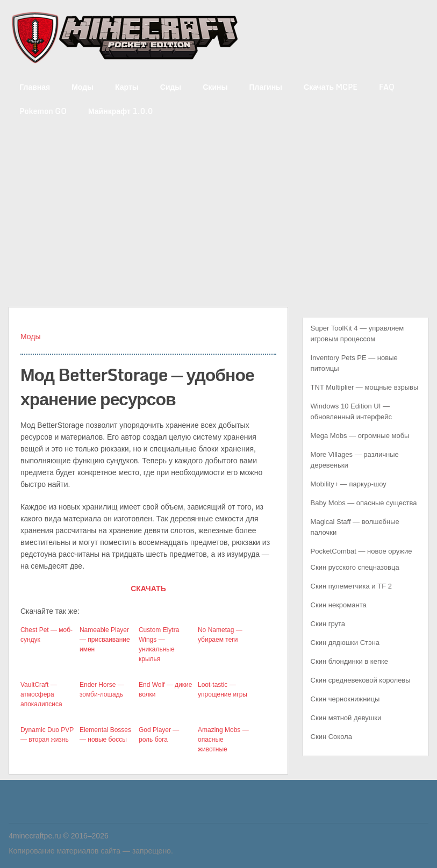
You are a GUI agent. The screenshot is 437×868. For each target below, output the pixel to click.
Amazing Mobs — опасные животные (223, 740)
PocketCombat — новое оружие (361, 551)
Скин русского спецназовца (355, 567)
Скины (215, 87)
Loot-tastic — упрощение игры (223, 690)
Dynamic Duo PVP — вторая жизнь (47, 735)
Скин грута (328, 624)
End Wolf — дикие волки (165, 690)
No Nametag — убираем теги (220, 635)
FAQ (387, 87)
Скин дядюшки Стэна (345, 643)
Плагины (266, 87)
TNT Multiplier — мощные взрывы (365, 387)
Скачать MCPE (331, 87)
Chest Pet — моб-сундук (46, 635)
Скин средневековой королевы (361, 680)
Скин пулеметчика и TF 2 (351, 586)
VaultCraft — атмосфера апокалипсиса (41, 694)
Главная (35, 87)
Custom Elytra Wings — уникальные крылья (159, 644)
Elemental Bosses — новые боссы (105, 735)
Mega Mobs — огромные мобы (360, 436)
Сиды (171, 87)
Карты (127, 87)
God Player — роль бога (159, 735)
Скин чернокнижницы (345, 699)
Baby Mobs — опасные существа (364, 503)
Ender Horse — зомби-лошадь (102, 690)
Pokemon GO (43, 111)
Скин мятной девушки (346, 718)
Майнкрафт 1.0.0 (120, 111)
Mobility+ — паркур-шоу (349, 484)
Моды (83, 87)
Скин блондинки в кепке (349, 661)
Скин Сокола (331, 737)
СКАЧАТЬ (148, 589)
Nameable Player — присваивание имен (105, 640)
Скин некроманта (339, 605)
